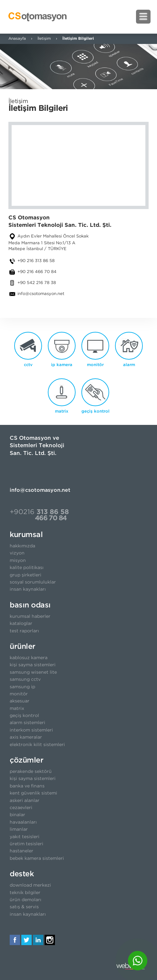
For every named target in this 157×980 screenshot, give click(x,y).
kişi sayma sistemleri (33, 665)
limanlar (19, 829)
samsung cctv (25, 680)
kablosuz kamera (29, 658)
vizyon (17, 553)
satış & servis (24, 907)
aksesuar (20, 701)
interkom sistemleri (31, 730)
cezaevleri (21, 808)
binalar (17, 815)
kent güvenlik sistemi (33, 793)
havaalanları (23, 822)
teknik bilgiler (25, 893)
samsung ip (22, 687)
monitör (19, 694)
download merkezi (30, 885)
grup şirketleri (26, 575)
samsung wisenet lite (33, 672)
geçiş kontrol (24, 716)
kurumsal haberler (30, 616)
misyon (18, 561)
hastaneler (21, 851)
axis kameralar (26, 737)
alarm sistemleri (27, 723)
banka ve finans (27, 786)
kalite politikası (27, 568)
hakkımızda (22, 546)
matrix (17, 709)
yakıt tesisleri (25, 837)
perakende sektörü (31, 772)
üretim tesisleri (26, 844)
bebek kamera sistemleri (37, 859)
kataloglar (21, 624)
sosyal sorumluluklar (33, 582)
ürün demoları (26, 900)
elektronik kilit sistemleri (37, 745)
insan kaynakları (28, 589)
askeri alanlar (25, 801)
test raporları (24, 631)
